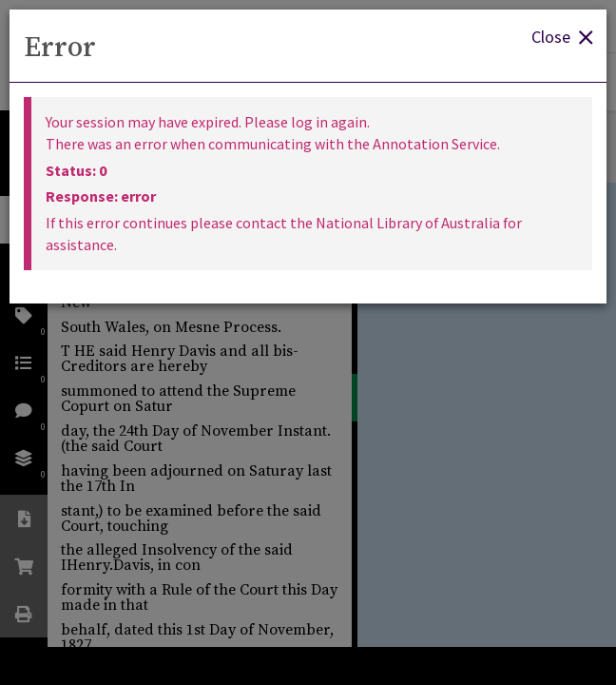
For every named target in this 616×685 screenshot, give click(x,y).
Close (562, 36)
